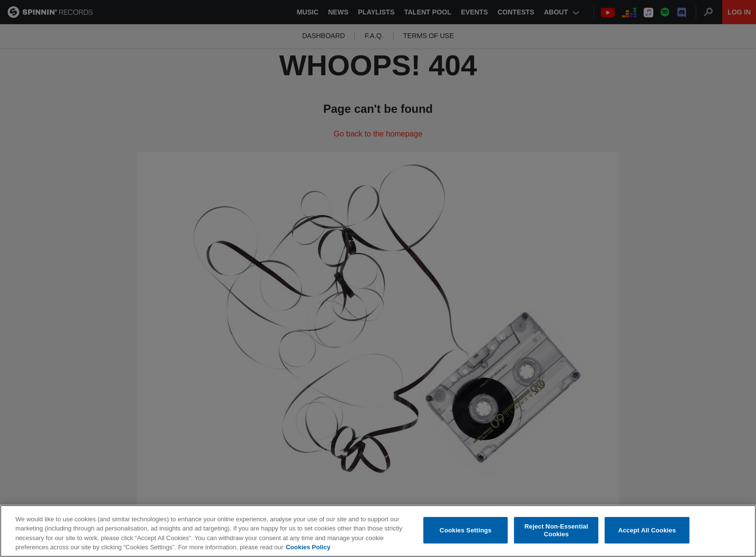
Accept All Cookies (647, 531)
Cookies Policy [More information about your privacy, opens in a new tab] (308, 548)
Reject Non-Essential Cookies (556, 531)
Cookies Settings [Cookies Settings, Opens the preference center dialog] (466, 531)
